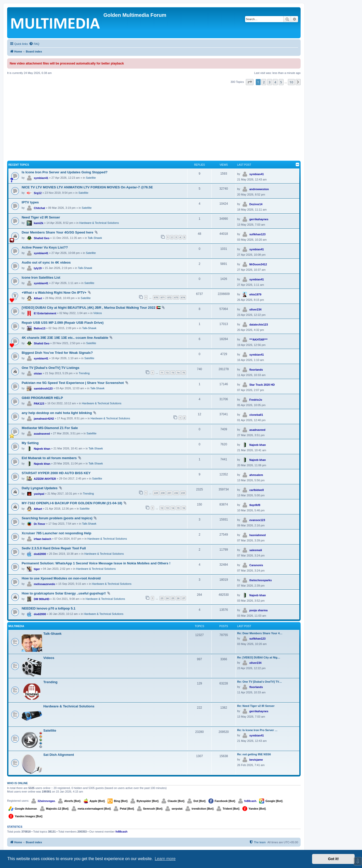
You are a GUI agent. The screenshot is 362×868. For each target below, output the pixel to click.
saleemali (256, 550)
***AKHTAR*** (258, 340)
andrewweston (259, 189)
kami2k (39, 223)
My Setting (30, 443)
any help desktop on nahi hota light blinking (57, 413)
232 (176, 493)
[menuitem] (34, 44)
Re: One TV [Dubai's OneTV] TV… (260, 682)
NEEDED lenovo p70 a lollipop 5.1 (49, 608)
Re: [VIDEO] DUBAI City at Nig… (259, 657)
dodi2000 (40, 554)
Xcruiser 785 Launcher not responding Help (56, 533)
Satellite (91, 178)
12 (162, 508)
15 (178, 508)
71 (162, 373)
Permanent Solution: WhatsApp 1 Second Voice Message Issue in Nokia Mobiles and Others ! (96, 563)
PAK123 (39, 404)
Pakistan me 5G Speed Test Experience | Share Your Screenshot (73, 383)
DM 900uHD (42, 599)
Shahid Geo (42, 238)
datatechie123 (259, 325)
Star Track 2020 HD (262, 385)
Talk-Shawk (95, 238)
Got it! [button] (333, 859)
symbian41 (41, 178)
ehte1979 (255, 294)
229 (156, 493)
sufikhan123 (258, 234)
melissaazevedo (45, 584)
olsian (38, 373)
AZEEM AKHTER (45, 479)
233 (183, 493)
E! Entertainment (45, 313)
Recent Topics (19, 165)
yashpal (39, 494)
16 (184, 508)
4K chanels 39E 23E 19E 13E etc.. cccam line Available (65, 338)
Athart (38, 298)
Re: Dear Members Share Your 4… (260, 633)
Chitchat (39, 208)
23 (162, 598)
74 (178, 373)
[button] (250, 82)
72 (167, 373)
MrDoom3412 (258, 264)
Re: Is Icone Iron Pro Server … (257, 730)
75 (184, 373)
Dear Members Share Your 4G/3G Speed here (57, 232)
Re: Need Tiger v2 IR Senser (256, 706)
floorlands (256, 370)
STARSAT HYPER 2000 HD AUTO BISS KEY (56, 473)
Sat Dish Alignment (59, 755)
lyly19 (38, 268)
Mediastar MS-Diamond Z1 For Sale (50, 428)
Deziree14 (256, 204)
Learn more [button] (165, 859)
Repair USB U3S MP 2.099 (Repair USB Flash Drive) (63, 323)
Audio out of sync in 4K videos (46, 262)
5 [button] (281, 82)
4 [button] (275, 82)
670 (156, 297)
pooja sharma (259, 610)
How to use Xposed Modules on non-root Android (61, 578)
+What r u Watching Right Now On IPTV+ (54, 293)
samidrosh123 (43, 388)
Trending (84, 373)
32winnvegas (46, 801)
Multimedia (16, 626)
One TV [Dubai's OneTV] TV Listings (51, 368)
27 (184, 598)
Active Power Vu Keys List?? (45, 247)
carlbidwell (257, 490)
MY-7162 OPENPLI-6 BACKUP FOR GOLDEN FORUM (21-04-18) (72, 503)
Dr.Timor (40, 524)
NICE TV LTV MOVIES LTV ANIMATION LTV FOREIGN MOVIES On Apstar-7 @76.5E (87, 187)
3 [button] (270, 82)
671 (163, 297)
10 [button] (291, 82)
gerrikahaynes (259, 219)
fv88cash (250, 801)
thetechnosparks (261, 580)
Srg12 (38, 193)
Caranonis (256, 565)
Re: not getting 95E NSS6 (254, 754)
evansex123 (257, 520)
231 (170, 493)
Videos (97, 313)
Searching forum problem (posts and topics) (57, 518)
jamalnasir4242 (44, 419)
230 (163, 493)
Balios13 (40, 328)
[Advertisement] (154, 123)
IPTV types (30, 202)
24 (167, 598)
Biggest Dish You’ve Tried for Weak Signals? (57, 353)
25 (173, 598)
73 (173, 373)
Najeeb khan (42, 449)
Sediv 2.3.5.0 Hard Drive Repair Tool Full (54, 548)
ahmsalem (256, 475)
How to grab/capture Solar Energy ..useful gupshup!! (64, 593)
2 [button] (264, 82)
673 (176, 297)
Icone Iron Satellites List (41, 277)
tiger (37, 569)
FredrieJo (256, 400)
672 (170, 297)
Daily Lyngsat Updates (40, 488)
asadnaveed (42, 434)
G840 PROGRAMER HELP (42, 398)
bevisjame (256, 760)
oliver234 (256, 309)
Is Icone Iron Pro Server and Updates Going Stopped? (65, 172)
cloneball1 (256, 415)
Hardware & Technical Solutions (99, 223)
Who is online (17, 783)
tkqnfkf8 (255, 505)
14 (173, 508)
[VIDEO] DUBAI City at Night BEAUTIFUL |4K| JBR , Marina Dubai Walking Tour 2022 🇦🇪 (91, 308)
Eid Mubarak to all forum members (49, 458)
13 (167, 508)
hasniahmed (258, 535)
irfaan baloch (43, 539)
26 (178, 598)
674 (183, 297)
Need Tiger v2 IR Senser (41, 217)
